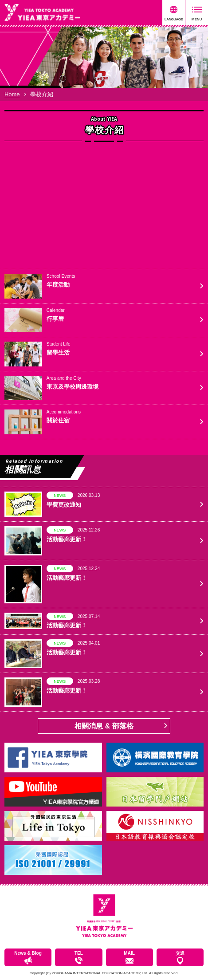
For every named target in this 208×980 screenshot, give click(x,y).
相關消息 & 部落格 (104, 726)
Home (12, 94)
